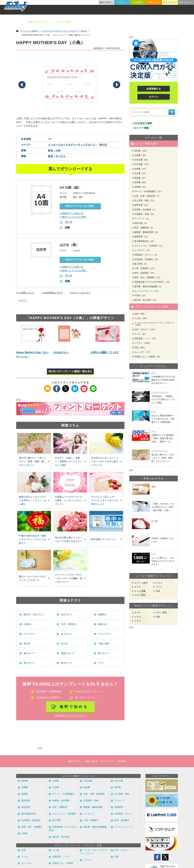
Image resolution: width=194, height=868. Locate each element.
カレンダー (27, 863)
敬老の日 (102, 624)
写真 (117, 857)
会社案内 (122, 761)
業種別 (137, 22)
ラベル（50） (141, 334)
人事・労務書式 (91, 820)
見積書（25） (141, 169)
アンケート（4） (142, 219)
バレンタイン (105, 634)
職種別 (152, 22)
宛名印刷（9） (141, 223)
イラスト (88, 860)
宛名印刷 (26, 807)
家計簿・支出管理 (61, 837)
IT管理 (24, 833)
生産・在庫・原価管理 (94, 794)
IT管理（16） (140, 296)
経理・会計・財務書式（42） (148, 277)
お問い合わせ (154, 2)
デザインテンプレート (113, 22)
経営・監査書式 (122, 820)
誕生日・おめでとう (34, 614)
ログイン (122, 2)
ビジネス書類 (85, 22)
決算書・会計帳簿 (61, 801)
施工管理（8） (141, 264)
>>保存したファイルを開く (73, 217)
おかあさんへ (61, 352)
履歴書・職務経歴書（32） (147, 232)
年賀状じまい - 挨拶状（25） (148, 357)
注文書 (56, 787)
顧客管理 (26, 801)
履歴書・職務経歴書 (93, 807)
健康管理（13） (142, 237)
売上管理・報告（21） (145, 200)
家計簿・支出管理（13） (146, 300)
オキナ (138, 587)
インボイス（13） (143, 250)
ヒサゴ (159, 583)
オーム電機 (140, 591)
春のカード (29, 653)
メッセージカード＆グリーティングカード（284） (154, 324)
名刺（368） (140, 314)
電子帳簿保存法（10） (145, 241)
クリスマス (29, 634)
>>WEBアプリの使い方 (71, 213)
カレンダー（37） (143, 352)
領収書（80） (141, 187)
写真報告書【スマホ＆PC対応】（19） (153, 282)
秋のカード (29, 663)
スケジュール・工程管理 (64, 814)
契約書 (24, 781)
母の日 (23, 301)
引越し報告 (104, 644)
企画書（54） (141, 155)
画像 (67, 227)
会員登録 (138, 2)
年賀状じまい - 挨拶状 (63, 863)
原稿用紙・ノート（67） (146, 338)
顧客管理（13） (142, 205)
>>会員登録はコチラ (52, 293)
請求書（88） (141, 182)
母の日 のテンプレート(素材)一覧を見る (70, 371)
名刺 (23, 850)
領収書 (24, 794)
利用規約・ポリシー (124, 814)
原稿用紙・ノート (61, 857)
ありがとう (66, 634)
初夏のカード (68, 653)
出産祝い (28, 624)
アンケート (120, 801)
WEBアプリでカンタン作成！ (80, 206)
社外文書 (119, 781)
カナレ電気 (140, 595)
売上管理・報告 (122, 794)
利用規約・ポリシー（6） (146, 255)
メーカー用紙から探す (176, 22)
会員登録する (154, 89)
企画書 (56, 781)
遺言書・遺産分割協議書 (95, 827)
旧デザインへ (186, 2)
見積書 (24, 787)
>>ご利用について (25, 293)
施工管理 (57, 820)
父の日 (64, 644)
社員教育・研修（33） (145, 214)
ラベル (24, 857)
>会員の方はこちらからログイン (70, 715)
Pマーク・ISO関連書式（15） (148, 191)
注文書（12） (141, 173)
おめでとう (66, 614)
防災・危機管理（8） (144, 228)
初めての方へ (106, 2)
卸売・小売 (54, 150)
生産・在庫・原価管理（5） (147, 196)
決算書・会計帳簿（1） (145, 210)
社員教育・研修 (91, 801)
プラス (159, 587)
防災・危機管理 (60, 807)
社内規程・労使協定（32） (147, 259)
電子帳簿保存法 (29, 814)
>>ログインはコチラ (80, 293)
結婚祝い (102, 614)
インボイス (89, 814)
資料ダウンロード (39, 22)
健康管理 (119, 807)
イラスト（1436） (143, 343)
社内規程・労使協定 (31, 820)
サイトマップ (170, 2)
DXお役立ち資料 (143, 123)
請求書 (118, 787)
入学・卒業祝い (69, 624)
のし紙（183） (141, 318)
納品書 (87, 787)
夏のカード (104, 653)
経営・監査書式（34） (145, 273)
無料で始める (74, 707)
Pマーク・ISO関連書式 (63, 794)
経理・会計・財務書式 (32, 827)
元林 (158, 591)
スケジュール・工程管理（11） (149, 246)
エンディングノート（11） (147, 291)
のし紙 (56, 850)
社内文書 (88, 781)
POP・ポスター (122, 850)
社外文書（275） (142, 164)
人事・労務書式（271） (145, 268)
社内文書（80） (142, 160)
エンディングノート (124, 827)
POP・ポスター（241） (145, 329)
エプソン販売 (141, 583)
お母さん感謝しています (105, 352)
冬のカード (66, 663)
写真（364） (140, 348)
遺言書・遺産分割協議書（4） (148, 286)
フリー (101, 663)
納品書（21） (141, 178)
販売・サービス (57, 156)
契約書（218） (141, 151)
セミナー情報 (63, 22)
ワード (69, 222)
